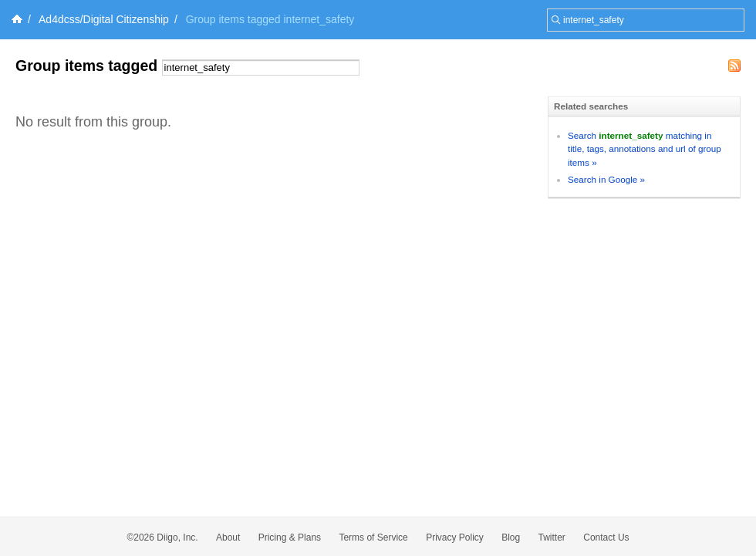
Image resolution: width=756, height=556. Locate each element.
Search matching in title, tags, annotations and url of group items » (645, 149)
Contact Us (606, 537)
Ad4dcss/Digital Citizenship (104, 19)
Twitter (552, 537)
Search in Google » (606, 179)
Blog (511, 537)
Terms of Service (373, 537)
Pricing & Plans (290, 537)
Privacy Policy (455, 537)
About (228, 537)
